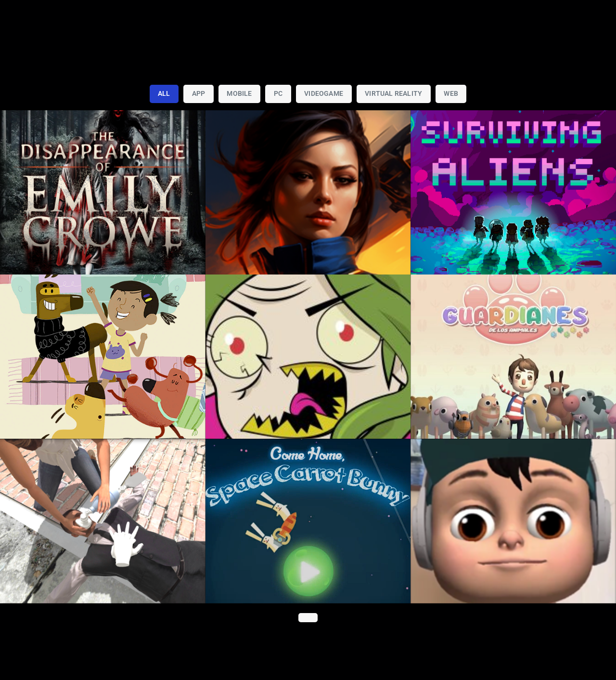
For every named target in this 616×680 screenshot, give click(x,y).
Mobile (239, 93)
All (164, 93)
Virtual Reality (393, 93)
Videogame (324, 93)
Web (451, 93)
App (199, 93)
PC (278, 93)
